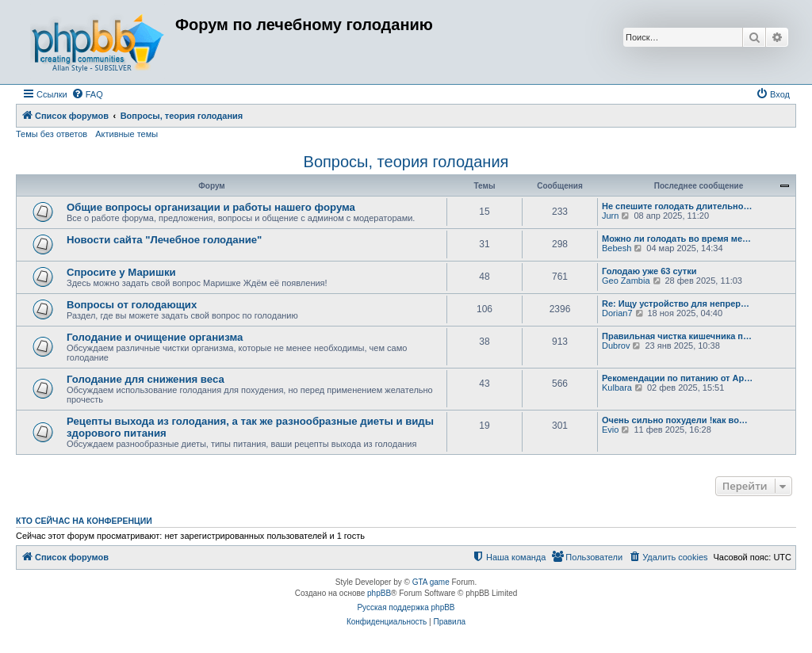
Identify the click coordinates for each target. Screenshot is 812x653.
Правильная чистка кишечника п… (677, 336)
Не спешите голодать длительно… (677, 206)
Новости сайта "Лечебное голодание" (164, 240)
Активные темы (126, 134)
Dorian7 (617, 313)
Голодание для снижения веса (146, 379)
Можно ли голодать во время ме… (676, 239)
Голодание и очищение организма (155, 337)
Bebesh (617, 248)
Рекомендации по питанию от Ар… (677, 378)
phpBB (379, 593)
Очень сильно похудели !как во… (675, 420)
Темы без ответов (52, 134)
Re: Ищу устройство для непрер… (676, 304)
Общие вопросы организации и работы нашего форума (211, 207)
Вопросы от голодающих (132, 305)
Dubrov (616, 346)
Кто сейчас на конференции (84, 521)
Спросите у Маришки (121, 272)
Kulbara (617, 388)
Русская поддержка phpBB (406, 607)
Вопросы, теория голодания (406, 162)
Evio (610, 430)
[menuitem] (87, 94)
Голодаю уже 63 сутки (649, 271)
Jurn (610, 216)
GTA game (431, 582)
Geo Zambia (626, 281)
